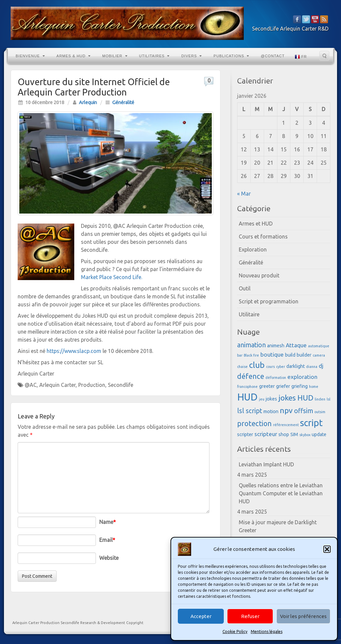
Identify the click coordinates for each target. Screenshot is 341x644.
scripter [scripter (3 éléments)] (245, 434)
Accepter (201, 616)
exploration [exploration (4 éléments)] (302, 377)
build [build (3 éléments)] (290, 355)
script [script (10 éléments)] (311, 423)
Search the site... (324, 56)
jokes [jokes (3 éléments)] (271, 399)
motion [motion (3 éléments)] (271, 411)
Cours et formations (263, 237)
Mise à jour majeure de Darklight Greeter (278, 526)
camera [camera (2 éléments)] (319, 355)
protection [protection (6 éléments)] (254, 423)
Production (92, 385)
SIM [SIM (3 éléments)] (294, 434)
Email (107, 540)
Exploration (253, 249)
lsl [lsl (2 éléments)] (329, 399)
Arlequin (88, 102)
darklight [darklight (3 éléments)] (296, 366)
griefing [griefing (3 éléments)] (300, 386)
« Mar (244, 194)
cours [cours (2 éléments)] (270, 367)
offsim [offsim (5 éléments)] (304, 411)
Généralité (123, 102)
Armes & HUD (74, 56)
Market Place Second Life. (112, 277)
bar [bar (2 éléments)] (240, 355)
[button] (327, 549)
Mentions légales (267, 632)
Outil (245, 288)
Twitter (306, 19)
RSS (324, 19)
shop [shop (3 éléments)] (284, 434)
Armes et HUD (256, 224)
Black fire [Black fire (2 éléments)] (251, 355)
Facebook (297, 19)
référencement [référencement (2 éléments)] (286, 425)
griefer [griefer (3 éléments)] (283, 386)
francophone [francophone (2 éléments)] (247, 387)
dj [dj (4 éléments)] (321, 366)
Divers (191, 56)
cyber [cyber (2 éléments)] (281, 367)
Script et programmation (269, 301)
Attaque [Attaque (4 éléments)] (296, 345)
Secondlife (121, 385)
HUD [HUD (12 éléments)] (247, 397)
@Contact (273, 56)
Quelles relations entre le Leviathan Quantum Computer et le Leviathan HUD (281, 493)
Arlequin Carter (57, 385)
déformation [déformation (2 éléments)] (276, 378)
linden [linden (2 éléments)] (320, 399)
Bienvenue (30, 56)
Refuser (250, 616)
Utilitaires (155, 56)
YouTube (315, 19)
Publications (231, 56)
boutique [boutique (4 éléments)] (272, 354)
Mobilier (115, 56)
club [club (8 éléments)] (257, 365)
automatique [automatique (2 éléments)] (319, 346)
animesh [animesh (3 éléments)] (276, 346)
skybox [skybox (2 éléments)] (305, 435)
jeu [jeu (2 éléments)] (262, 399)
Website (109, 558)
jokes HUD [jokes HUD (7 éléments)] (296, 398)
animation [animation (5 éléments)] (251, 345)
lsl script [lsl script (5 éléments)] (250, 411)
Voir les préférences (303, 616)
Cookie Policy (235, 632)
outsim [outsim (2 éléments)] (320, 412)
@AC (31, 385)
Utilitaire (249, 314)
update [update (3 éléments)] (319, 434)
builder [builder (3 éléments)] (304, 355)
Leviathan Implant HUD (266, 464)
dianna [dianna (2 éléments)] (312, 367)
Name (108, 522)
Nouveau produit (259, 275)
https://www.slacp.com (74, 351)
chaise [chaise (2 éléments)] (242, 367)
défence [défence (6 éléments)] (251, 376)
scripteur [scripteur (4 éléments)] (266, 434)
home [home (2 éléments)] (314, 387)
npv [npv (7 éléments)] (286, 410)
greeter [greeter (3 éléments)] (267, 386)
